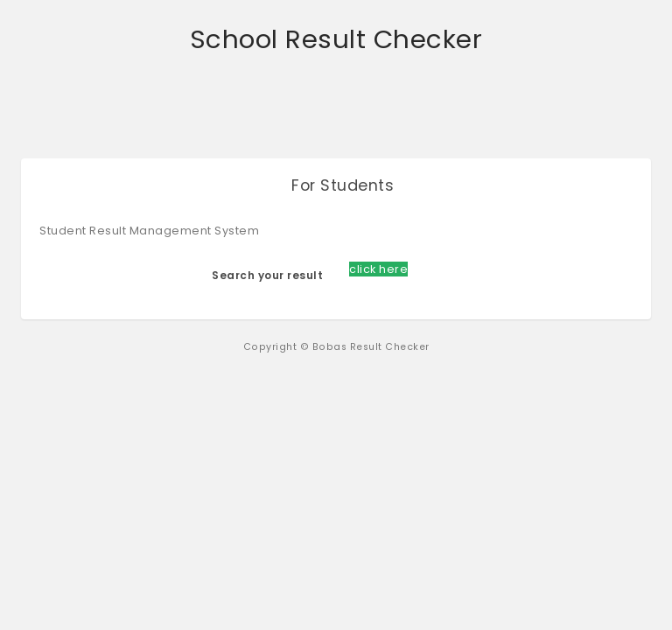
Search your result (267, 275)
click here (378, 269)
